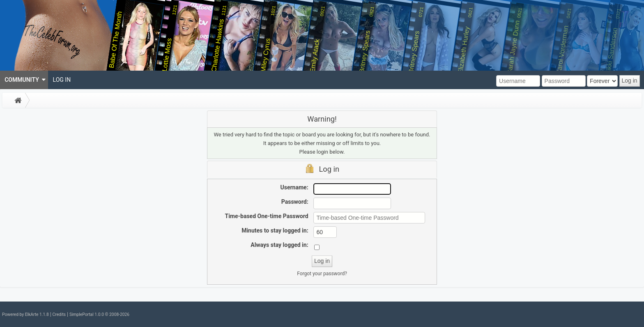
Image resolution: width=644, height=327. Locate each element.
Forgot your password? (322, 274)
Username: (294, 187)
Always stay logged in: (279, 245)
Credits (59, 314)
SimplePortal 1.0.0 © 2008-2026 (99, 314)
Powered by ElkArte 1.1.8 (25, 314)
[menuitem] (24, 80)
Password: (295, 202)
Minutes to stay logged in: (275, 230)
